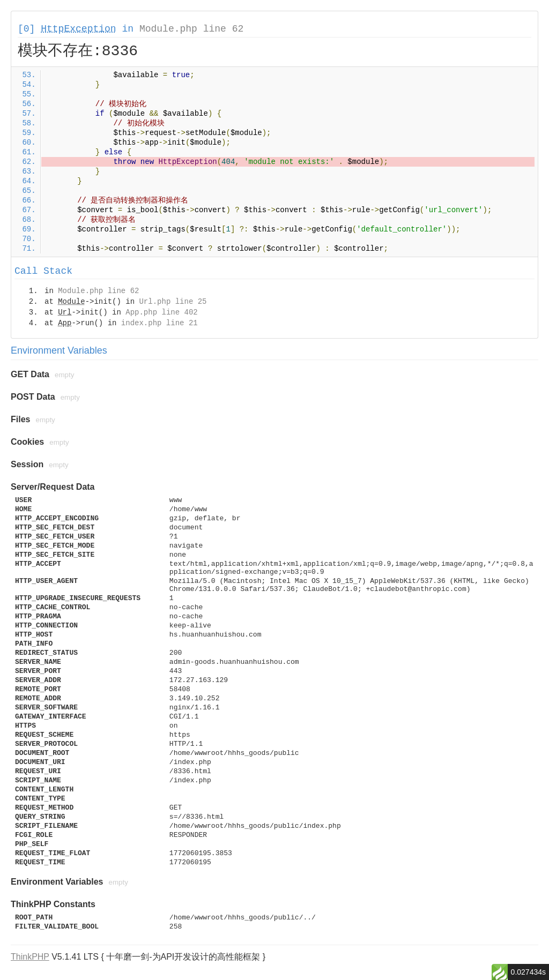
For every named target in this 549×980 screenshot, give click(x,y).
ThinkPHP (30, 957)
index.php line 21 (159, 323)
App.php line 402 (161, 312)
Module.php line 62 (191, 29)
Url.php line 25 (173, 302)
